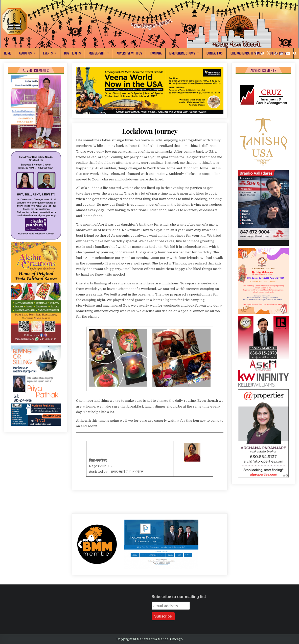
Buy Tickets (73, 53)
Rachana (156, 53)
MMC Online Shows (182, 53)
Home (8, 53)
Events (48, 53)
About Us (25, 53)
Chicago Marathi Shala (246, 53)
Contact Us (215, 53)
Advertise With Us (129, 53)
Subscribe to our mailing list (179, 597)
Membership (97, 53)
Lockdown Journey (150, 131)
